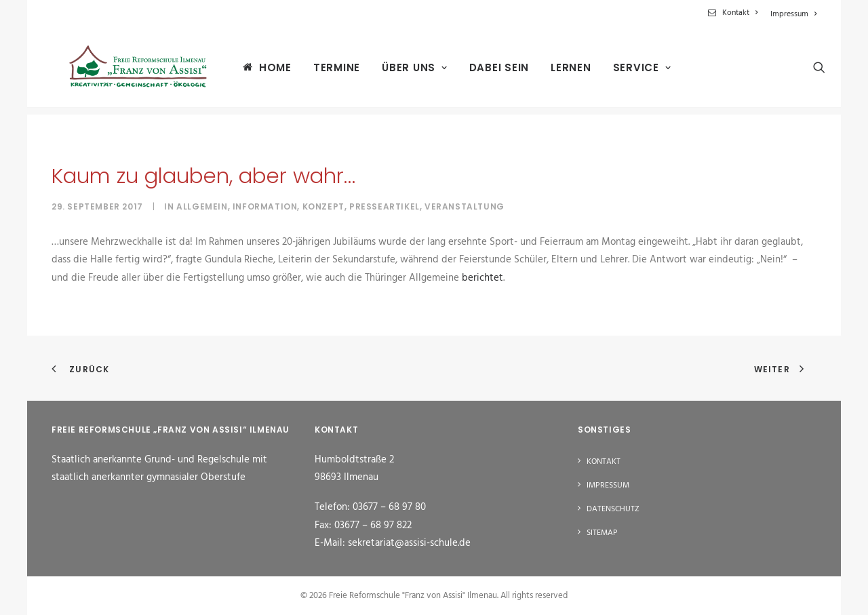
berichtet (482, 278)
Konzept (323, 206)
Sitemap (602, 533)
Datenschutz (613, 509)
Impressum (793, 14)
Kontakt (740, 13)
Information (265, 206)
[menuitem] (735, 13)
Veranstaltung (465, 206)
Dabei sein (489, 72)
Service (632, 72)
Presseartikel (384, 206)
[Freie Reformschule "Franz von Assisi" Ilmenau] (132, 71)
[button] (810, 71)
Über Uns (405, 72)
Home (265, 71)
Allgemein (202, 206)
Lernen (561, 72)
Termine (327, 72)
